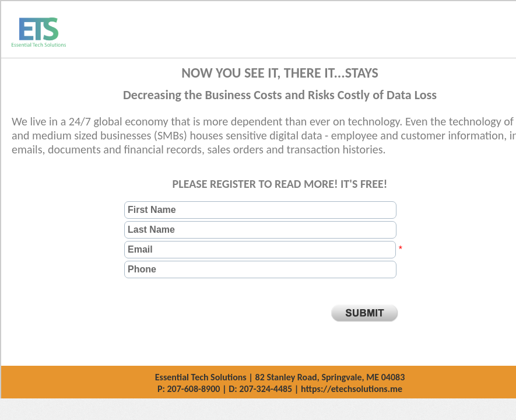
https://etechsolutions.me (352, 389)
